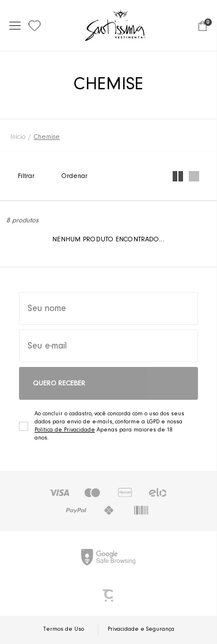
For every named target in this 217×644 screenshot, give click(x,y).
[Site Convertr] (109, 596)
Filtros (38, 176)
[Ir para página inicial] (18, 137)
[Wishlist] (35, 25)
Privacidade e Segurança (141, 630)
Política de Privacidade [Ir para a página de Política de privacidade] (65, 430)
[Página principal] (115, 25)
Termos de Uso (64, 630)
